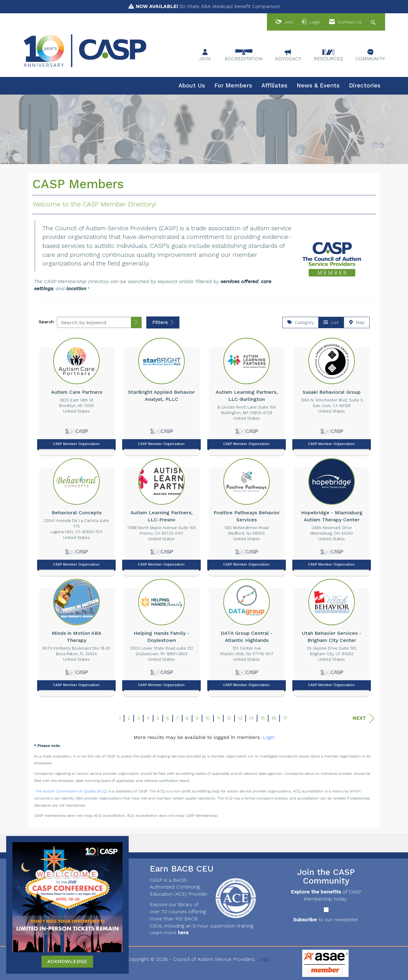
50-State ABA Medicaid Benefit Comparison (208, 6)
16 (274, 718)
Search (46, 322)
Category (301, 322)
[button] (136, 322)
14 (251, 718)
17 (285, 718)
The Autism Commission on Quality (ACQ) (71, 791)
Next (363, 718)
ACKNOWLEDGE (67, 961)
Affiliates (274, 86)
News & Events (318, 86)
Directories (365, 86)
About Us (192, 86)
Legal (264, 959)
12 (229, 718)
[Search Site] (374, 22)
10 (208, 718)
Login (269, 737)
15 (263, 718)
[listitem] (77, 395)
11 (218, 718)
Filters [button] (163, 322)
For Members (233, 86)
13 (240, 718)
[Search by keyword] (94, 322)
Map (357, 322)
